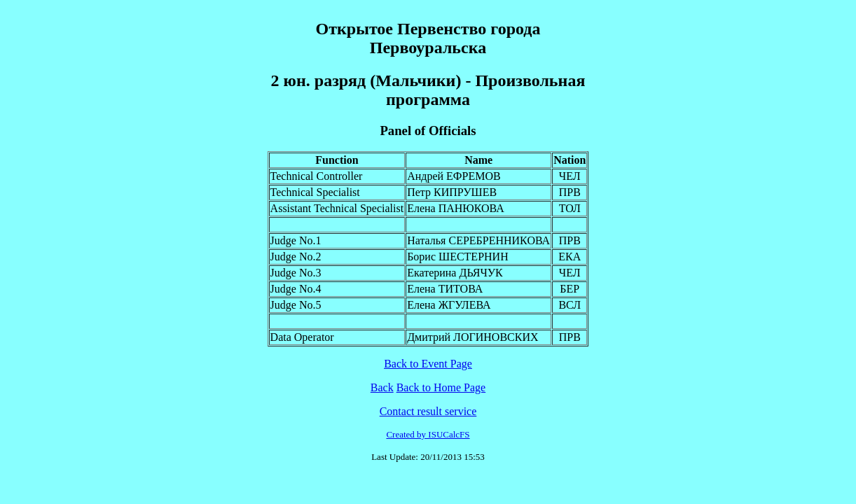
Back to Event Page (428, 364)
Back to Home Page (441, 387)
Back (382, 387)
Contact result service (428, 411)
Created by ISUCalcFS (428, 434)
